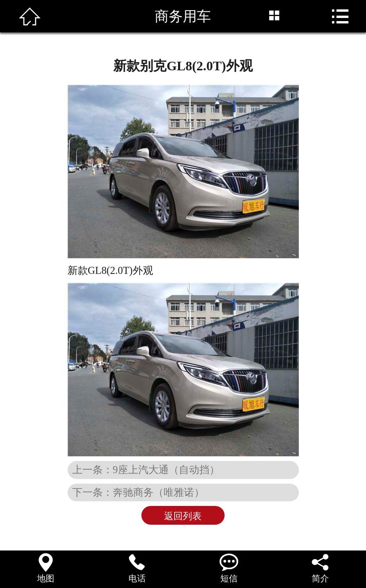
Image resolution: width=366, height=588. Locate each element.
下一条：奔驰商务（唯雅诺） (138, 492)
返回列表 (183, 516)
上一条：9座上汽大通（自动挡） (146, 470)
